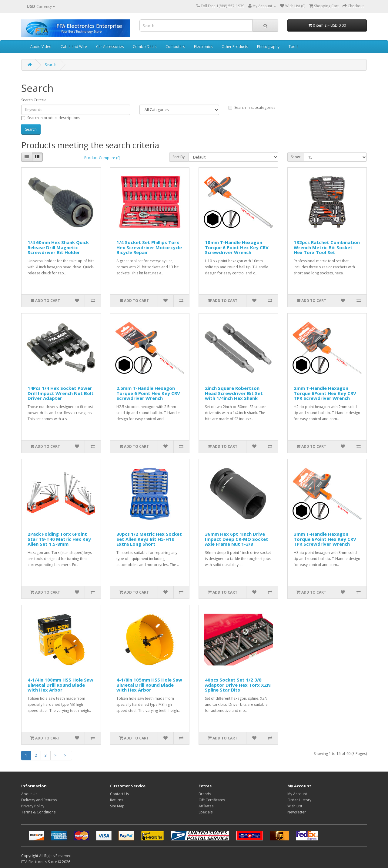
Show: (296, 157)
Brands (205, 794)
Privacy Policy (33, 806)
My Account (297, 794)
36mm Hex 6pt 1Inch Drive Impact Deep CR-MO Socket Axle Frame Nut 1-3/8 (237, 539)
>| (66, 755)
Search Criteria (34, 100)
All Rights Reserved (55, 856)
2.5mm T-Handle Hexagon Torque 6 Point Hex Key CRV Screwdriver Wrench (148, 393)
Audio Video (41, 47)
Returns (117, 800)
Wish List (295, 806)
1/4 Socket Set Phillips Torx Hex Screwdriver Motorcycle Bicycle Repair (149, 247)
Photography (268, 47)
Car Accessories (110, 47)
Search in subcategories (252, 107)
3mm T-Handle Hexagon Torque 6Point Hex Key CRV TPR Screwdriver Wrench (325, 539)
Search (51, 65)
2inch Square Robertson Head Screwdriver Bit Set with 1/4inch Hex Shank (234, 393)
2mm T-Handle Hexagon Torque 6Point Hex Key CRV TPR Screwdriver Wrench (325, 393)
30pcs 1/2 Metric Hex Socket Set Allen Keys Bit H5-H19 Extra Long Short (149, 539)
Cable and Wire (74, 47)
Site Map (117, 806)
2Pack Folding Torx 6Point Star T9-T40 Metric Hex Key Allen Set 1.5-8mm (59, 539)
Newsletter (297, 812)
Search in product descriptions (51, 118)
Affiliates (206, 806)
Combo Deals (145, 47)
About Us (29, 794)
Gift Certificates (212, 800)
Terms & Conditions (38, 812)
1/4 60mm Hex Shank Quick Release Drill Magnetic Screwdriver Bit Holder (58, 247)
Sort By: (179, 157)
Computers (175, 47)
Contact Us (119, 794)
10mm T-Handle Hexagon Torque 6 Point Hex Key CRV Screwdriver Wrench (237, 247)
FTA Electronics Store (39, 862)
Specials (206, 812)
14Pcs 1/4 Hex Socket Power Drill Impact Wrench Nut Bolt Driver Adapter (61, 393)
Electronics (203, 47)
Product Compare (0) (102, 158)
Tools (293, 47)
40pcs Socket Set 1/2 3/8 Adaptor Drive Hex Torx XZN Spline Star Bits (238, 685)
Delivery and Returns (39, 800)
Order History (299, 800)
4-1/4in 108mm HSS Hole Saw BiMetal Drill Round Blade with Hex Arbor (60, 685)
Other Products (235, 47)
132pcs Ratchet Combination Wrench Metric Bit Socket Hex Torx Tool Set (327, 247)
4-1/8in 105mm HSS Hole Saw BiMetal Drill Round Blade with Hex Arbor (149, 685)
